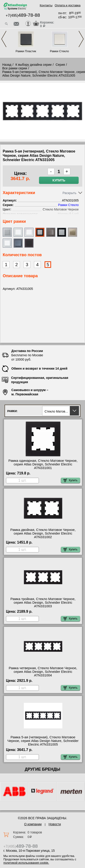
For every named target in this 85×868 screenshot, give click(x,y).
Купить (59, 180)
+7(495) (23, 15)
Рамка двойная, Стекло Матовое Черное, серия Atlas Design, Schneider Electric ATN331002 (43, 533)
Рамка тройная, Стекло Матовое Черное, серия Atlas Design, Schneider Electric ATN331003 (43, 603)
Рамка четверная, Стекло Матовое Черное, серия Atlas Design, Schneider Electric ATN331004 (43, 672)
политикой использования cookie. (26, 863)
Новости (55, 824)
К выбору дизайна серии (34, 65)
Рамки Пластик (26, 51)
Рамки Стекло (59, 51)
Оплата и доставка (68, 5)
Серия (60, 65)
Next (81, 39)
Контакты (46, 5)
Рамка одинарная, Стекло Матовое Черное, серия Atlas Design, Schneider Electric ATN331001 (43, 464)
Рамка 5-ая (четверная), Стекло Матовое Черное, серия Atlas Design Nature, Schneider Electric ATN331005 (43, 741)
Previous (4, 39)
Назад (7, 65)
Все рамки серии (15, 68)
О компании (33, 824)
